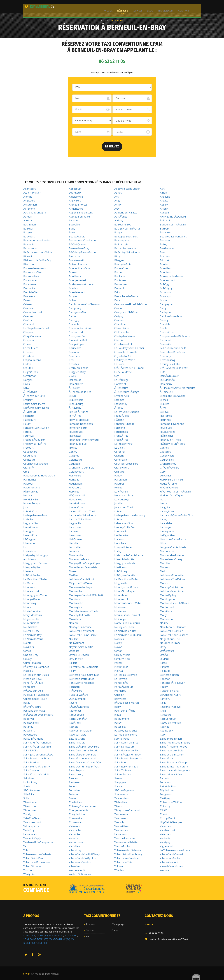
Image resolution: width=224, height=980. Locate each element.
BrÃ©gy (165, 284)
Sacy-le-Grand (77, 739)
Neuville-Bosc (31, 631)
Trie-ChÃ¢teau (32, 818)
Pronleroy (120, 691)
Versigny (165, 842)
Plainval (119, 671)
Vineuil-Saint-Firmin (171, 866)
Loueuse (74, 551)
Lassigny (28, 531)
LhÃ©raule (75, 539)
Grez (26, 472)
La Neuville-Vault (33, 639)
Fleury (27, 424)
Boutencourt (167, 280)
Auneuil (164, 213)
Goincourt (29, 460)
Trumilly (119, 822)
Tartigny (165, 798)
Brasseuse (120, 284)
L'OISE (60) (42, 935)
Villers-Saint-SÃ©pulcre (83, 858)
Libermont (29, 543)
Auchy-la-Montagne (35, 213)
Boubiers (165, 272)
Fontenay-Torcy (78, 428)
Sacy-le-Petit (122, 739)
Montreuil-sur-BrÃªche (128, 603)
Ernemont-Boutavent (172, 396)
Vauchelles (75, 830)
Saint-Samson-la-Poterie (174, 767)
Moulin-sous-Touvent (127, 615)
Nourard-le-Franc (170, 643)
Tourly (27, 814)
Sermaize (74, 790)
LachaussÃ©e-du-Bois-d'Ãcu (177, 515)
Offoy (163, 647)
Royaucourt (30, 735)
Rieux (118, 715)
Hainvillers (75, 476)
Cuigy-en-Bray (77, 372)
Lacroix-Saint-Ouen (80, 519)
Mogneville (121, 583)
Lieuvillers (120, 543)
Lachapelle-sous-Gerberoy (130, 515)
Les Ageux (75, 193)
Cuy (117, 376)
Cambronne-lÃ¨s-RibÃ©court (132, 304)
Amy (117, 197)
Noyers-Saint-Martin (81, 647)
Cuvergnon (30, 376)
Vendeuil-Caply (32, 838)
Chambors (120, 324)
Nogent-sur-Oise (170, 639)
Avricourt (74, 220)
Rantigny (165, 699)
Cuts (163, 372)
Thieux (118, 806)
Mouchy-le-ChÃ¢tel (80, 615)
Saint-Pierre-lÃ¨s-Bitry (37, 767)
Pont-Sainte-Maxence (82, 683)
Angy (117, 201)
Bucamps (165, 296)
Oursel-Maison (32, 663)
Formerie (120, 428)
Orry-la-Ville (76, 659)
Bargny (28, 232)
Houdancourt (77, 499)
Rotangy (28, 727)
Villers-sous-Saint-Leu (127, 858)
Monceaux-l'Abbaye (80, 587)
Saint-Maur (167, 758)
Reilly (163, 703)
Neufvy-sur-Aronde (80, 627)
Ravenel (73, 703)
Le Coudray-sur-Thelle (173, 348)
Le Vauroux (121, 834)
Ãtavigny (75, 408)
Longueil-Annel (123, 547)
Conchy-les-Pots (124, 344)
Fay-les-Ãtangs (79, 412)
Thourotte (29, 810)
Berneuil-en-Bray (79, 248)
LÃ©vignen (30, 539)
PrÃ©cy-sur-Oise (33, 691)
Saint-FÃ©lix (30, 750)
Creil (72, 360)
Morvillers (166, 611)
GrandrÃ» (29, 468)
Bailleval (28, 229)
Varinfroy (29, 830)
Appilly (164, 205)
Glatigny (119, 456)
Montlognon (167, 599)
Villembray (75, 850)
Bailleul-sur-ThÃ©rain (173, 225)
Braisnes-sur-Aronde (81, 284)
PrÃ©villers (76, 691)
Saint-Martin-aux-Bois (36, 758)
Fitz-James (166, 416)
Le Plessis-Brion (169, 675)
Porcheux (74, 687)
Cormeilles (75, 348)
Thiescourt (30, 806)
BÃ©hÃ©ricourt (78, 244)
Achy (163, 189)
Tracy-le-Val (121, 814)
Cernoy (164, 320)
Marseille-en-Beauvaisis (83, 567)
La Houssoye (122, 499)
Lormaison (30, 551)
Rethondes (75, 711)
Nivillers (74, 639)
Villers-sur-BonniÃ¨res (37, 862)
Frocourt (28, 448)
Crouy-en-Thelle (78, 368)
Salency (73, 778)
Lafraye (119, 519)
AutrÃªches (121, 217)
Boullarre (120, 276)
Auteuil (27, 217)
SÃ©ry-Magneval (124, 790)
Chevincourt (76, 332)
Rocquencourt (168, 719)
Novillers (29, 647)
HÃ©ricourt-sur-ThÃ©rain (175, 492)
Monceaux (29, 587)
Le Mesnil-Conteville (172, 575)
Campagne (166, 304)
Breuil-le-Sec (31, 292)
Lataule (73, 531)
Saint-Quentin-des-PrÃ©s (84, 767)
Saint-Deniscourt (124, 747)
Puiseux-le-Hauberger (36, 695)
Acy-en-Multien (32, 193)
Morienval (120, 607)
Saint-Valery (76, 774)
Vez (25, 846)
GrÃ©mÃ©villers (170, 468)
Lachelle (28, 519)
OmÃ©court (167, 651)
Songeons (166, 794)
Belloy (163, 244)
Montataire (121, 595)
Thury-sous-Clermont (127, 810)
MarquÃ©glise (32, 567)
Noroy (118, 643)
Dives (27, 384)
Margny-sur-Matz (125, 563)
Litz (25, 547)
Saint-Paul (120, 762)
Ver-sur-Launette (125, 838)
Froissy (73, 448)
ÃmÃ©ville (30, 392)
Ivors (163, 499)
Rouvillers (29, 731)
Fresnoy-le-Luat (78, 444)
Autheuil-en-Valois (80, 217)
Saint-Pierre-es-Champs (174, 762)
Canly (163, 308)
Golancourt (75, 460)
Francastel (75, 436)
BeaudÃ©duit (77, 237)
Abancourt (29, 189)
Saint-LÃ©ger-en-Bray (127, 755)
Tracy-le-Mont (77, 814)
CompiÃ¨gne (76, 344)
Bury (117, 300)
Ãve (163, 408)
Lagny (163, 519)
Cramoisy (165, 356)
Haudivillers (76, 484)
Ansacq (164, 201)
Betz (163, 252)
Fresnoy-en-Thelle (171, 440)
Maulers (28, 571)
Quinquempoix (77, 699)
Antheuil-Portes (78, 205)
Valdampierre (31, 826)
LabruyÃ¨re (167, 511)
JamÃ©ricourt (77, 503)
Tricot (163, 814)
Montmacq (30, 603)
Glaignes (74, 456)
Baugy (118, 232)
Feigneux (29, 416)
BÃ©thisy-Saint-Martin (82, 252)
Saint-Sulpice (76, 770)
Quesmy (119, 695)
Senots (73, 786)
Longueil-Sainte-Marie (173, 547)
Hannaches (30, 480)
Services (136, 6)
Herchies (74, 492)
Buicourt (28, 300)
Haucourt (29, 484)
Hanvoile (74, 480)
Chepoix (28, 332)
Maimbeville (76, 555)
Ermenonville (122, 396)
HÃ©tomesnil (77, 495)
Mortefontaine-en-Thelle (84, 611)
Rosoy (118, 723)
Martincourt (121, 567)
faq (88, 936)
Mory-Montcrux (33, 615)
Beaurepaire (122, 240)
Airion (163, 193)
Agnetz (118, 193)
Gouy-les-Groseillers (126, 464)
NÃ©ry (164, 623)
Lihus (163, 543)
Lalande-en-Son (124, 523)
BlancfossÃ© (76, 260)
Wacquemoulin (78, 870)
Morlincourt (167, 607)
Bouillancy (75, 276)
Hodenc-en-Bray (124, 495)
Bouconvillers (31, 276)
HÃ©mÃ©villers (169, 488)
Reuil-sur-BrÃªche (125, 711)
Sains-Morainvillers (171, 739)
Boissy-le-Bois (123, 264)
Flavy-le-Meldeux (79, 420)
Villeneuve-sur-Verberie (37, 854)
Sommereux (121, 794)
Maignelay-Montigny (36, 555)
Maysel (73, 571)
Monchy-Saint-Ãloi (172, 587)
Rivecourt (165, 715)
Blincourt (29, 264)
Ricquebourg (76, 715)
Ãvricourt (30, 412)
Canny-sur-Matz (78, 312)
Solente (73, 794)
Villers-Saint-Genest (171, 854)
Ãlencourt (121, 388)
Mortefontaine (32, 611)
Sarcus (118, 778)
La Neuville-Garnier (171, 631)
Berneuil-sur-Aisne (125, 248)
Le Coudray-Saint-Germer (129, 348)
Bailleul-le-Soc (123, 225)
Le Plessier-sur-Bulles (36, 675)
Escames (119, 400)
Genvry (73, 452)
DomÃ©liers (76, 384)
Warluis (164, 870)
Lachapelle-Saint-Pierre (83, 515)
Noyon (118, 647)
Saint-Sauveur (32, 770)
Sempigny (120, 782)
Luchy (118, 551)
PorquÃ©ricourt (124, 687)
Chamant (29, 324)
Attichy (164, 209)
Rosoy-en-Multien (170, 723)
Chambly (74, 324)
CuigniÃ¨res (30, 372)
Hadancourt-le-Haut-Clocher (40, 476)
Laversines (75, 535)
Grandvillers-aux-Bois (82, 468)
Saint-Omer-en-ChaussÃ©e (85, 762)
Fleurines (165, 420)
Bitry (117, 256)
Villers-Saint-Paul (33, 858)
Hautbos (119, 484)
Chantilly (165, 324)
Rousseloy (120, 727)
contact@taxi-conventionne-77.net (168, 939)
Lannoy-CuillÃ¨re (124, 527)
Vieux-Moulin (122, 846)
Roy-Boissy (166, 731)
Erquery (28, 400)
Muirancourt (167, 619)
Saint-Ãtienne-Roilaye (174, 747)
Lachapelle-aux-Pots (35, 515)
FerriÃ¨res (75, 416)
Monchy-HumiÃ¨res (126, 587)
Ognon (118, 651)
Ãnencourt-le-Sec (80, 392)
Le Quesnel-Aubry (170, 695)
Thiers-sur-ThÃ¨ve (171, 802)
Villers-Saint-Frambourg (128, 854)
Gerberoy (120, 452)
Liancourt (120, 539)
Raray (27, 703)
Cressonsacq (167, 360)
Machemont (167, 551)
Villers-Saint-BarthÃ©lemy (84, 854)
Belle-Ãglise (122, 244)
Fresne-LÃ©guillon (34, 440)
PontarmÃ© (121, 683)
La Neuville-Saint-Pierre (83, 635)
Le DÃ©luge (121, 380)
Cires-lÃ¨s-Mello (79, 340)
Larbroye (165, 527)
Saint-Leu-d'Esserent (172, 755)
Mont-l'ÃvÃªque (124, 591)
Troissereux (121, 818)
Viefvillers (75, 846)
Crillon (27, 364)
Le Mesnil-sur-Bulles (126, 579)
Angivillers (75, 201)
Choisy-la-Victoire (125, 336)
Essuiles (165, 404)
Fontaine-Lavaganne (172, 424)
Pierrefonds (121, 667)
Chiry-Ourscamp (33, 336)
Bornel (118, 272)
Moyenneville (31, 619)
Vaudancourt (167, 830)
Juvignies (165, 507)
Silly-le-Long (167, 790)
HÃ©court (75, 488)
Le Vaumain (30, 834)
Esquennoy (121, 404)
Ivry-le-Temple (32, 503)
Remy (118, 707)
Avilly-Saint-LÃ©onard (173, 217)
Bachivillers (30, 225)
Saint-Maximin (32, 762)
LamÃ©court (31, 527)
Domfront (120, 384)
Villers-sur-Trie (123, 862)
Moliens (165, 583)
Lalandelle (166, 523)
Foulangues (76, 432)
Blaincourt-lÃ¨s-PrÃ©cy (37, 260)
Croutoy (28, 368)
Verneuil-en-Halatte (126, 842)
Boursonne (30, 280)
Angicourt (29, 201)
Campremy (75, 308)
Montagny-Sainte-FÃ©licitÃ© (86, 595)
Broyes (73, 296)
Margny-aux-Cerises (35, 563)
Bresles (73, 288)
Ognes (27, 651)
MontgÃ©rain (31, 599)
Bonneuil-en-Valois (35, 268)
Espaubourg (76, 404)
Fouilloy (28, 432)
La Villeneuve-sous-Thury (175, 850)
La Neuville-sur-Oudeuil (128, 635)
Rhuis (163, 711)
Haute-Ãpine (168, 484)
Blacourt (165, 256)
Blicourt (164, 260)
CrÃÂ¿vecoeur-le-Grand (129, 368)
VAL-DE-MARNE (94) (60, 939)
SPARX (27, 974)
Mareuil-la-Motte (124, 559)
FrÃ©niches (167, 436)
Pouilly (164, 687)
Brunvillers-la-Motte (126, 296)
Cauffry (28, 320)
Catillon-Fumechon (171, 316)
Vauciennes (121, 830)
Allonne (28, 197)
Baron (73, 232)
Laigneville (75, 523)
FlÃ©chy (119, 420)
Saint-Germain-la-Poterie (84, 750)
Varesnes (165, 826)
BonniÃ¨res (121, 268)
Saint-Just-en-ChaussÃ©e (38, 755)
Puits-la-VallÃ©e (78, 695)
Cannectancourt (33, 312)
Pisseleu (28, 671)
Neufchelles (30, 627)
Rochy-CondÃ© (78, 719)
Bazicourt (29, 237)
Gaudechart (30, 452)
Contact (183, 6)
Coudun (28, 352)
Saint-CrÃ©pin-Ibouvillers (84, 747)
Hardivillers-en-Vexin (172, 480)
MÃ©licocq (121, 571)
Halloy (118, 476)
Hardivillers (121, 480)
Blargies (119, 260)
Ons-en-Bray (31, 655)
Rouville (164, 727)
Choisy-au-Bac (77, 336)
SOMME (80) (71, 935)
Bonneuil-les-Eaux (80, 268)
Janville (118, 503)
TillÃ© (164, 810)
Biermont (74, 256)
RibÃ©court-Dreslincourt (38, 715)
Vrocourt (29, 870)
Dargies (28, 380)
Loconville (75, 547)
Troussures (76, 822)
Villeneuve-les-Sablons (128, 850)
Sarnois (164, 778)
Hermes (28, 495)
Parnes (118, 663)
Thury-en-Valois (78, 810)
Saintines (29, 778)
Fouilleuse (166, 428)
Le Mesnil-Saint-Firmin (82, 579)
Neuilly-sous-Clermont (173, 627)
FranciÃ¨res (121, 436)
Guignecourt (76, 472)
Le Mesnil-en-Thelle (35, 579)
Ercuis (72, 396)
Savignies (74, 782)
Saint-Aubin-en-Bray (126, 743)
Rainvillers (120, 699)
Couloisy (74, 352)
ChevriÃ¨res (167, 332)
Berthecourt (167, 248)
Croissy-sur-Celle (170, 364)
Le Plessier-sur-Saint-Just (84, 675)
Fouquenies (121, 432)
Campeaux (29, 308)
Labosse (119, 511)
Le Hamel (165, 476)
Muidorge (120, 619)
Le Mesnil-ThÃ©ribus (173, 579)
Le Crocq (119, 364)
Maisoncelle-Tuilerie (172, 555)
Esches (164, 400)
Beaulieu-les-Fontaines (173, 237)
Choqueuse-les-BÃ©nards (175, 336)
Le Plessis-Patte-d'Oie (82, 679)
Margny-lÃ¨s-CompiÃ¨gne (84, 563)
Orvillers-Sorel (123, 659)
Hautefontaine (32, 488)
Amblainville (76, 197)
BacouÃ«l (74, 225)
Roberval (29, 719)
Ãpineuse (166, 392)
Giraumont (30, 456)
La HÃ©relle (121, 492)
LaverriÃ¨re (30, 535)
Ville (26, 850)
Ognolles (74, 651)
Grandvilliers (122, 468)
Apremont (29, 209)
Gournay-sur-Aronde (36, 464)
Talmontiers (121, 798)
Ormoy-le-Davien (79, 655)
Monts (27, 607)
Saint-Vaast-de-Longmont (175, 770)
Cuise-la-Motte (123, 372)
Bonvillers (166, 268)
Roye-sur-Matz (78, 735)
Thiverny (165, 806)
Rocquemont (122, 719)
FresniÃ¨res (121, 440)
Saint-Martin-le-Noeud (82, 758)
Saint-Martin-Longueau (128, 758)
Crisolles (74, 364)
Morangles (75, 607)
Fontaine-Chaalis (124, 424)
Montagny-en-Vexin (35, 595)
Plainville (165, 671)
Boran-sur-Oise (32, 272)
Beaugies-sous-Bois (126, 237)
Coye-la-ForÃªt (123, 356)
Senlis (27, 786)
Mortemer (120, 611)
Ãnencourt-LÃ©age (127, 392)
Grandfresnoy (168, 464)
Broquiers (29, 296)
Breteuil (119, 288)
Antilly (118, 205)
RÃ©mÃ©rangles (79, 707)
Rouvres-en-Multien (81, 731)
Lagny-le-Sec (31, 523)
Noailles (119, 639)
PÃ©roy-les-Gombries (36, 667)
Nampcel (74, 623)
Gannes (164, 448)
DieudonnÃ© (168, 380)
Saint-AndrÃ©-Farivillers (37, 743)
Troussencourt (32, 822)
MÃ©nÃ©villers (32, 575)
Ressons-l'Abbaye (170, 707)
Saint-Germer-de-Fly (126, 750)
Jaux (26, 507)
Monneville (75, 591)
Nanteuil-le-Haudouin (127, 623)
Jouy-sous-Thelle (124, 507)
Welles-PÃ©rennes (80, 874)
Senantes (165, 782)
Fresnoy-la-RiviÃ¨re (35, 444)
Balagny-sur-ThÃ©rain (128, 229)
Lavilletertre (121, 535)
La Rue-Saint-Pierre (126, 735)
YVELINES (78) (56, 935)
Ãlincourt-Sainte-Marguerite (177, 388)
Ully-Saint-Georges (171, 822)
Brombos (165, 292)
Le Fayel (165, 412)
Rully (163, 735)
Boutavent (120, 280)
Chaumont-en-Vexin (81, 328)
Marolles (165, 563)
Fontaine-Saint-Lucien (36, 428)
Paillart (73, 663)
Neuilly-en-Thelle (124, 627)
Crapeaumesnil (32, 360)
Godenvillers (167, 456)
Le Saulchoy (30, 782)
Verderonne (76, 842)
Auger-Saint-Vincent (81, 213)
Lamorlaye (75, 527)
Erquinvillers (76, 400)
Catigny (119, 316)
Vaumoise (75, 834)
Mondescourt (31, 591)
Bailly (72, 229)
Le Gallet (119, 448)
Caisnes (28, 304)
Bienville (28, 256)
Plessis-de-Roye (33, 679)
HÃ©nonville (31, 492)
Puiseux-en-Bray (170, 691)
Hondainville (31, 499)
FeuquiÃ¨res (122, 416)
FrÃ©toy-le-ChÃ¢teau (172, 444)
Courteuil (29, 356)
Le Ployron (121, 679)
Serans (118, 786)
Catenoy (28, 316)
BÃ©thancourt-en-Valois (38, 252)
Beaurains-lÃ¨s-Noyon (82, 240)
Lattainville (121, 531)
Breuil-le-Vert (77, 292)
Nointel (28, 643)
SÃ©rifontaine (32, 790)
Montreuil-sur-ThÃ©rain (174, 603)
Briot (117, 292)
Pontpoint (29, 687)
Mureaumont (31, 623)
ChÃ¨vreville (122, 332)
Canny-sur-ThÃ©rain (127, 312)
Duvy (26, 388)
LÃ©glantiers (168, 535)
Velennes (165, 834)
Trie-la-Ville (76, 818)
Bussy (163, 300)
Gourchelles (167, 460)
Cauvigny (74, 320)
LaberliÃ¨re (30, 511)
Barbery (165, 229)
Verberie (165, 838)
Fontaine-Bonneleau (81, 424)
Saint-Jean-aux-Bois (171, 750)
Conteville (166, 344)
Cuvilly (73, 376)
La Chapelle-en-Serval (36, 328)
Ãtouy (119, 408)
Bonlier (164, 264)
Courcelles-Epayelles (126, 352)
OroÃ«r (164, 655)
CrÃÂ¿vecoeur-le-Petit (174, 368)
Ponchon (165, 679)
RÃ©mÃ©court (32, 707)
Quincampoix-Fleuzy (35, 699)
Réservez (122, 6)
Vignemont (166, 846)
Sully (26, 798)
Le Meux (28, 583)
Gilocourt (165, 452)
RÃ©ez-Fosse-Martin (127, 703)
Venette (73, 838)
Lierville (73, 543)
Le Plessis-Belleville (126, 675)
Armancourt (76, 209)
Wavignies (29, 874)
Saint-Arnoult (77, 743)
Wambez (119, 870)
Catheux (74, 316)
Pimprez (165, 667)
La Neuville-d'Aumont (82, 631)
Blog (149, 6)
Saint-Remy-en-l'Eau (126, 767)
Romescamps (31, 723)
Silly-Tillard (30, 794)
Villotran (119, 866)
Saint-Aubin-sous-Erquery (175, 743)
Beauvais (165, 240)
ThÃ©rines (75, 802)
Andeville (165, 197)
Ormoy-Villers (122, 655)
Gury (163, 472)
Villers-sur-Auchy (170, 858)
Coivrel (27, 344)
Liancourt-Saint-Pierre (173, 539)
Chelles (164, 328)
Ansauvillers (30, 205)
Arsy (117, 209)
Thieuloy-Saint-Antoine (83, 806)
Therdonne (30, 802)
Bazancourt (167, 232)
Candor (119, 308)
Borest (73, 272)
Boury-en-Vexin (78, 280)
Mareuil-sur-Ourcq (171, 559)
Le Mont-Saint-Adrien (173, 591)
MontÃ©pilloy (168, 595)
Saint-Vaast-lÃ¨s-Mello (37, 774)
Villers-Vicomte (32, 866)
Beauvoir (29, 244)
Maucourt (166, 567)
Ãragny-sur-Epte (34, 396)
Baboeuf (165, 220)
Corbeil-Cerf (30, 348)
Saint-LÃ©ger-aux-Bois (83, 755)
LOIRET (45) (29, 935)
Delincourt (75, 380)
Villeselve (74, 866)
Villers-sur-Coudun (80, 862)
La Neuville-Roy (32, 635)
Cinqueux (29, 340)
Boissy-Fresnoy (78, 264)
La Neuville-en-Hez (125, 631)
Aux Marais (30, 559)
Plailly (72, 671)
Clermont (165, 340)
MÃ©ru (73, 575)
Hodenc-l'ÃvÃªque (171, 495)
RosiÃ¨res (75, 723)
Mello (163, 571)
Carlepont (166, 312)
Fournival (29, 436)
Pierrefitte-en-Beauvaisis (83, 667)
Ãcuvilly (74, 388)
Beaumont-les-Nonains (37, 240)
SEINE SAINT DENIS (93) (36, 939)
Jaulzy (163, 503)
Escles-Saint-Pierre (34, 404)
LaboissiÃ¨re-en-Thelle (83, 511)
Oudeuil (164, 659)
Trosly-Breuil (168, 818)
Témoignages (165, 6)
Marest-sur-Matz (79, 559)
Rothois (73, 727)
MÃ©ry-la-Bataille (125, 575)
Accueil (107, 6)
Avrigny (119, 220)
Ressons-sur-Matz (34, 711)
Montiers (74, 599)
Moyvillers (75, 619)
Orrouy (28, 659)
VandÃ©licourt (123, 826)
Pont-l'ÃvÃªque (33, 683)
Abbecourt (75, 189)
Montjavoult (121, 599)
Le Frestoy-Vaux (124, 444)
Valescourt (75, 826)
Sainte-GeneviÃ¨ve (171, 774)
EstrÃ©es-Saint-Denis (36, 408)
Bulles (72, 300)
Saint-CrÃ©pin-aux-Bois (37, 747)
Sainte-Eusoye (123, 774)
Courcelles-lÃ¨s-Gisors (173, 352)
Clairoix (119, 340)
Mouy (163, 615)
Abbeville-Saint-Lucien (127, 189)
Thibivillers (121, 802)
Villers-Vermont (169, 862)
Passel (164, 663)
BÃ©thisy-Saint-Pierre (127, 252)
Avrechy (28, 220)
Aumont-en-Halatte (126, 213)
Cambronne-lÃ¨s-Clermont (85, 304)
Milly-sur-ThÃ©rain (80, 583)
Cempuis (119, 320)
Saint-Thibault (123, 770)
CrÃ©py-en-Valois (125, 360)
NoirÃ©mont (77, 643)
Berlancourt (30, 248)
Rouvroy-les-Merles (126, 731)
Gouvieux (74, 464)
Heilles (118, 488)
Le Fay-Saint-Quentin (127, 412)
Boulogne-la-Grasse (172, 276)
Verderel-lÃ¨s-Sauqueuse (38, 842)
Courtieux (75, 356)
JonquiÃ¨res (76, 507)
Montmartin (76, 603)
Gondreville (121, 460)
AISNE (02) (41, 943)
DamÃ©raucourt (170, 376)
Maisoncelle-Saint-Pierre (129, 555)
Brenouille (29, 288)
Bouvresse (30, 284)
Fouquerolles (168, 432)
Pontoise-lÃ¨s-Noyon (173, 683)
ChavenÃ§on (122, 328)
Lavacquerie (167, 531)
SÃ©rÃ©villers (168, 786)
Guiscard (119, 472)
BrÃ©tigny (166, 288)
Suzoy (72, 798)
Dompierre (166, 384)
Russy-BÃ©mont (33, 739)
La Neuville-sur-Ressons (174, 635)
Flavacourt (29, 420)
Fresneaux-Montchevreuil (84, 440)
